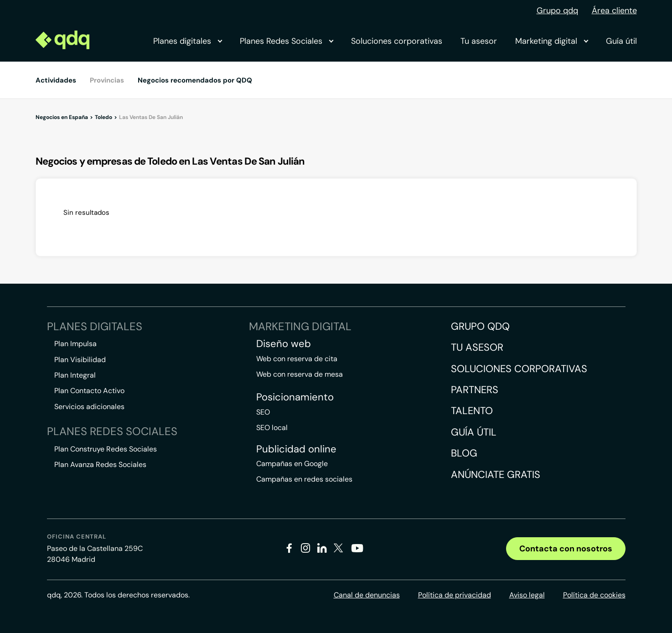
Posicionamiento (295, 397)
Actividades (56, 80)
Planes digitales (187, 41)
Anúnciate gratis (496, 475)
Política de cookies (594, 595)
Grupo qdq (557, 10)
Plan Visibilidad (80, 360)
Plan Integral (75, 375)
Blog (464, 453)
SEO (263, 412)
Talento (472, 411)
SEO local (272, 428)
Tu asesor (479, 41)
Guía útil (621, 41)
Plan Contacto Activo (89, 391)
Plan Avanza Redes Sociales (100, 464)
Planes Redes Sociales (286, 41)
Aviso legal (527, 595)
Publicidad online (296, 449)
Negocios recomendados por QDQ (195, 80)
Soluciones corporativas (397, 41)
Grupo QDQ (480, 326)
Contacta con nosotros (566, 549)
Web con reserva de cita (297, 359)
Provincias (107, 80)
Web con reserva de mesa (300, 374)
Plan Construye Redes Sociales (106, 449)
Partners (475, 390)
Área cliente (614, 10)
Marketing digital (551, 41)
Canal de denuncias (367, 595)
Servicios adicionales (89, 407)
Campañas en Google (292, 464)
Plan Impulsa (75, 344)
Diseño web (284, 344)
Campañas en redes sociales (304, 479)
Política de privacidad (455, 595)
